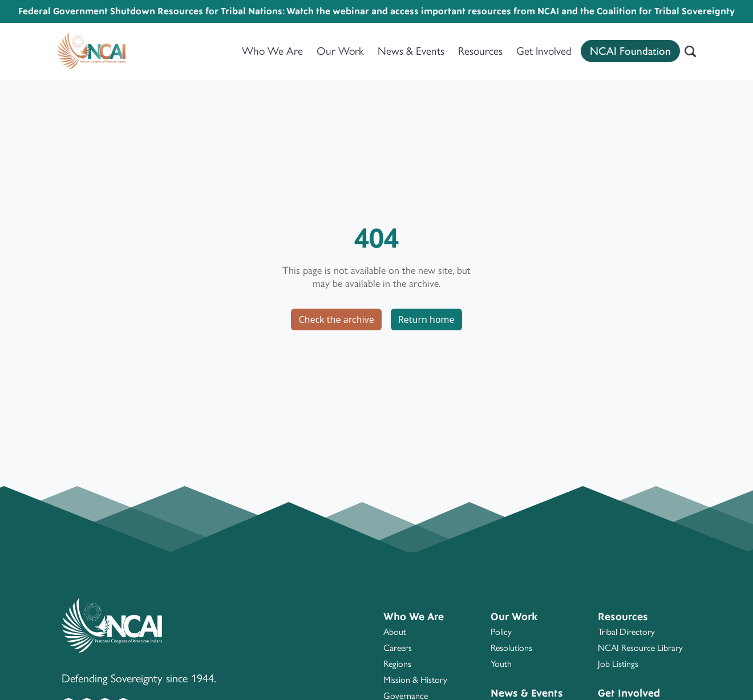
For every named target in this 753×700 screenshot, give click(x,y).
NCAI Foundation (630, 51)
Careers (398, 648)
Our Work (340, 51)
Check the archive (336, 319)
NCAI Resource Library (640, 648)
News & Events (411, 51)
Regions (397, 664)
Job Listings (618, 664)
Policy (501, 632)
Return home (426, 319)
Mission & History (415, 680)
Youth (501, 664)
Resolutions (511, 648)
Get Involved (544, 51)
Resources (480, 51)
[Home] (91, 51)
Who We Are (272, 51)
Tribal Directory (626, 632)
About (395, 632)
